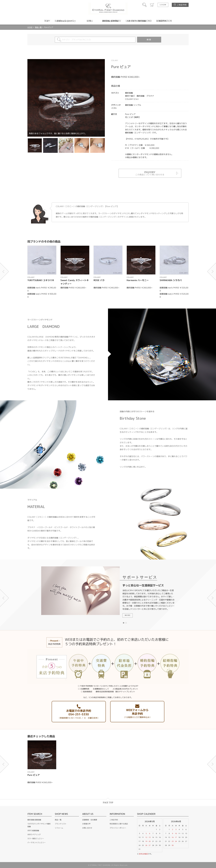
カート (152, 5)
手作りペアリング (34, 835)
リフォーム (59, 828)
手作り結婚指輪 (33, 831)
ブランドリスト (61, 824)
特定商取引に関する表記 (119, 824)
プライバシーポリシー (118, 828)
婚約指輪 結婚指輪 (34, 820)
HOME (30, 27)
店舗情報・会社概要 (90, 820)
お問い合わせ (87, 828)
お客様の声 (86, 824)
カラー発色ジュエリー (36, 839)
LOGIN (163, 5)
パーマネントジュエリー (37, 843)
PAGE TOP (108, 803)
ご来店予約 (182, 5)
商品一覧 (38, 27)
